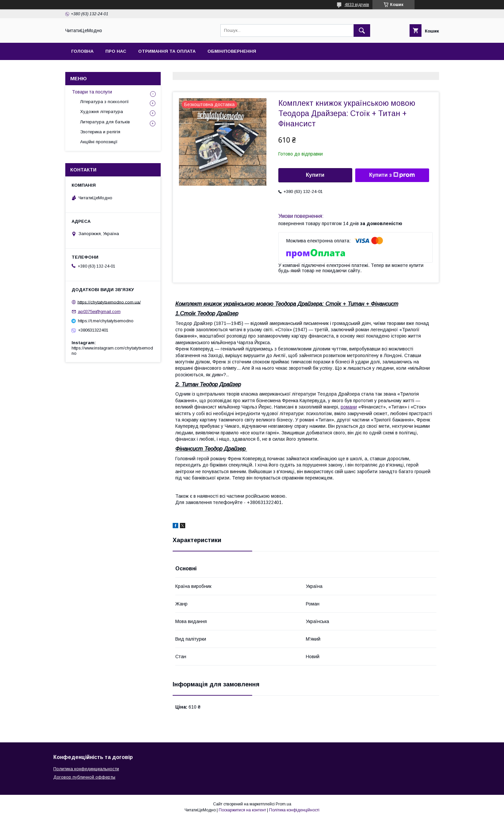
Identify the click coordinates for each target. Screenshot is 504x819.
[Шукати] (362, 31)
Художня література (102, 112)
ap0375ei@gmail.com (99, 312)
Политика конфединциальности (86, 769)
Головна (82, 51)
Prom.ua (283, 804)
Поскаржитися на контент (242, 810)
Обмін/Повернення (232, 51)
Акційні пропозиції (99, 142)
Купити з (392, 175)
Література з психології (105, 102)
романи (349, 407)
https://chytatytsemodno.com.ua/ (109, 302)
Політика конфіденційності (294, 810)
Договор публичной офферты (84, 777)
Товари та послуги (92, 92)
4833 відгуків (357, 5)
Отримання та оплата (167, 51)
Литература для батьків (105, 122)
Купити (315, 175)
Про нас (116, 51)
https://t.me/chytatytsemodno (106, 321)
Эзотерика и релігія (100, 132)
